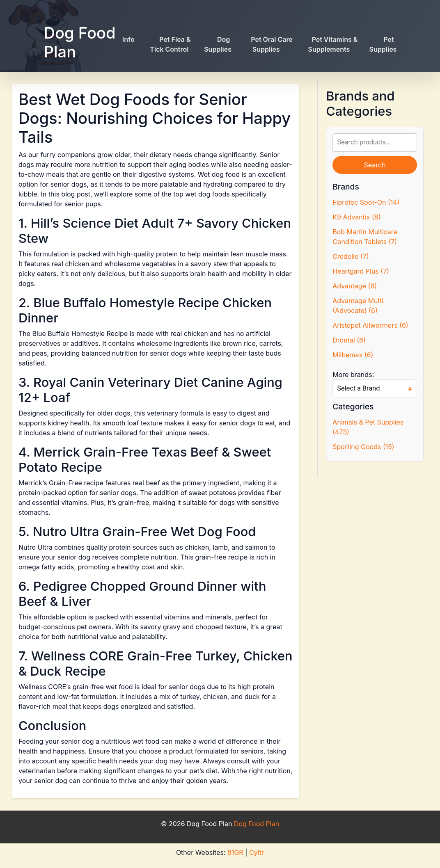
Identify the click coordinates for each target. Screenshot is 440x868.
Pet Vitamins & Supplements (333, 44)
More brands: (353, 375)
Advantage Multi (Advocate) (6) (358, 306)
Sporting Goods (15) (363, 447)
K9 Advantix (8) (356, 217)
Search (375, 165)
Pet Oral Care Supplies (272, 44)
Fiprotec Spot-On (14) (366, 202)
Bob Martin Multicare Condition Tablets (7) (365, 237)
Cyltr (257, 852)
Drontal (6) (349, 340)
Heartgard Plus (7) (361, 271)
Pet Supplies (383, 44)
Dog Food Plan (80, 42)
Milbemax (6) (353, 355)
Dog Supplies (218, 44)
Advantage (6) (355, 286)
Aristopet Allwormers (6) (370, 325)
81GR (235, 852)
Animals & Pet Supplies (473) (368, 427)
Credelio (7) (351, 256)
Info (128, 39)
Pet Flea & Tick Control (170, 44)
